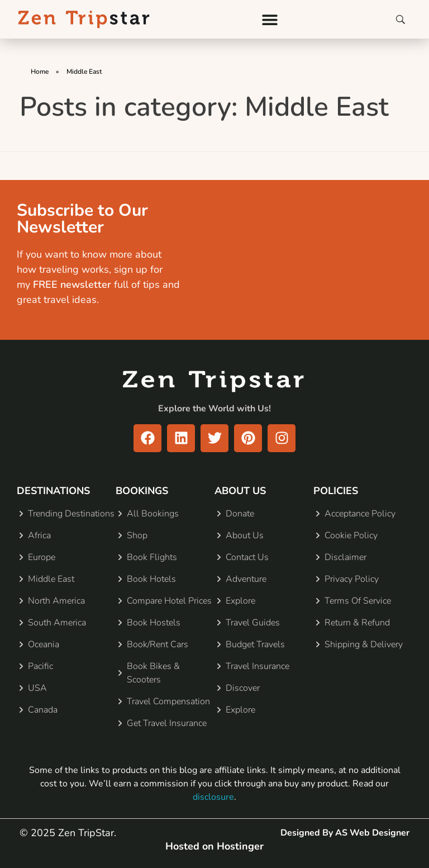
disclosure (213, 797)
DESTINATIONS (53, 491)
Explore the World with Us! (214, 409)
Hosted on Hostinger (214, 846)
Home (40, 72)
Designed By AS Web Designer (345, 833)
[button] (270, 19)
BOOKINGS (142, 491)
